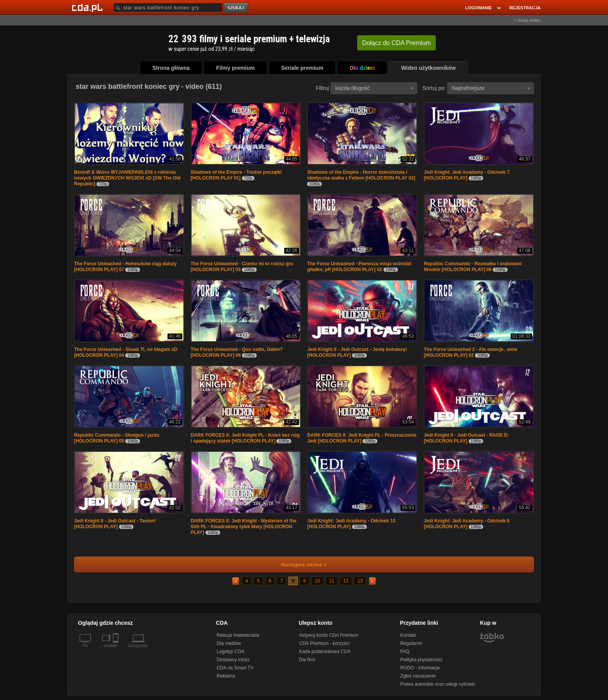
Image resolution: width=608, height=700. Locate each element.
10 (317, 581)
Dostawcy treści (233, 660)
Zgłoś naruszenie (418, 676)
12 (346, 581)
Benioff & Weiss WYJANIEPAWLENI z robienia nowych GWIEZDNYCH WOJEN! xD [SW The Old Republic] (127, 178)
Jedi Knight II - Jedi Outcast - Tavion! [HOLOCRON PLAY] (115, 524)
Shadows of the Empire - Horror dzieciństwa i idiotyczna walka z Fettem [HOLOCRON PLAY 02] (361, 175)
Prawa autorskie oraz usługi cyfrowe (437, 684)
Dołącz (396, 43)
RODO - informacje (420, 668)
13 (360, 581)
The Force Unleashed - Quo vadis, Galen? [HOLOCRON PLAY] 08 (237, 352)
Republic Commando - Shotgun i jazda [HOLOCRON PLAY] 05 (117, 438)
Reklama (226, 676)
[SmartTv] (117, 650)
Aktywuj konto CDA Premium (329, 635)
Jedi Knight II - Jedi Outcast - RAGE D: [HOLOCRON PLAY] (466, 438)
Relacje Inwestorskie (238, 635)
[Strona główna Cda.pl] (88, 7)
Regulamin (411, 643)
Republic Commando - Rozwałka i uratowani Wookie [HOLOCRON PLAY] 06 (473, 267)
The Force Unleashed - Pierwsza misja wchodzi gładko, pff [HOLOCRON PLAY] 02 (359, 267)
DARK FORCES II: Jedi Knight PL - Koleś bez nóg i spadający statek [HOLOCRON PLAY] (245, 438)
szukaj (237, 8)
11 (332, 581)
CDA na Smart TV (235, 668)
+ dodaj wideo (527, 20)
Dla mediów (229, 643)
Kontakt (408, 635)
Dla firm (307, 660)
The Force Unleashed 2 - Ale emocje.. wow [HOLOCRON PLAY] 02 (471, 352)
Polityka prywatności (421, 660)
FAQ (405, 652)
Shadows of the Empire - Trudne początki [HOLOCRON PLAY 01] (236, 175)
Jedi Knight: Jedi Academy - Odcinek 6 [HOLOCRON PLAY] (467, 524)
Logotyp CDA (231, 652)
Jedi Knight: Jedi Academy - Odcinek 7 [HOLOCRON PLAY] (467, 175)
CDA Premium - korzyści (324, 643)
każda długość (374, 88)
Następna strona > (299, 564)
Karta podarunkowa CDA (325, 652)
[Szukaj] (168, 8)
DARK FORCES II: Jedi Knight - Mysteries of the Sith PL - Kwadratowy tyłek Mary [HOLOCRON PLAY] (244, 527)
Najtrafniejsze (491, 88)
